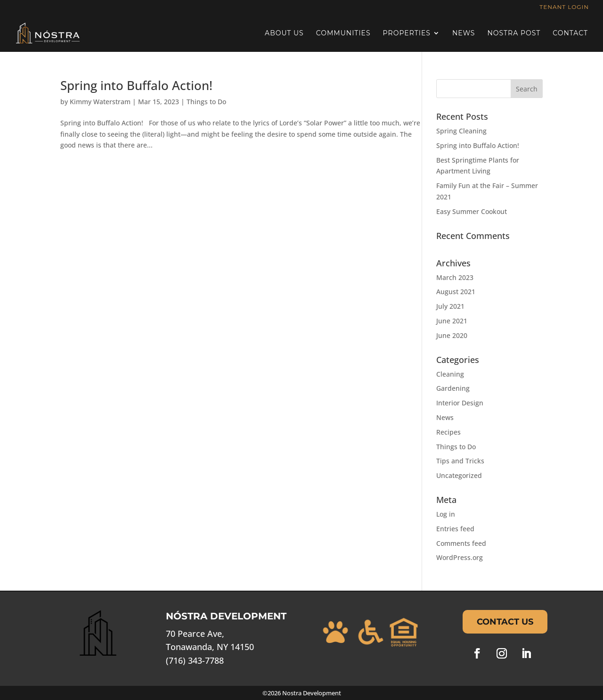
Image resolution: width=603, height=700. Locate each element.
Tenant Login (564, 7)
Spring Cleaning (461, 131)
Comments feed (461, 543)
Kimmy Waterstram (100, 102)
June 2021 (452, 321)
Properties (407, 33)
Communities (343, 33)
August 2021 (456, 292)
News (464, 33)
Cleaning (450, 374)
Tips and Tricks (460, 461)
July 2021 (450, 306)
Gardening (453, 388)
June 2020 (452, 335)
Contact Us (505, 622)
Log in (446, 514)
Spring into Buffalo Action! (136, 85)
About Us (284, 33)
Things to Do (206, 102)
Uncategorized (459, 475)
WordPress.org (460, 557)
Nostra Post (514, 33)
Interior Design (460, 403)
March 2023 (455, 277)
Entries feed (455, 529)
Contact (570, 33)
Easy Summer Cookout (472, 211)
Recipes (448, 432)
